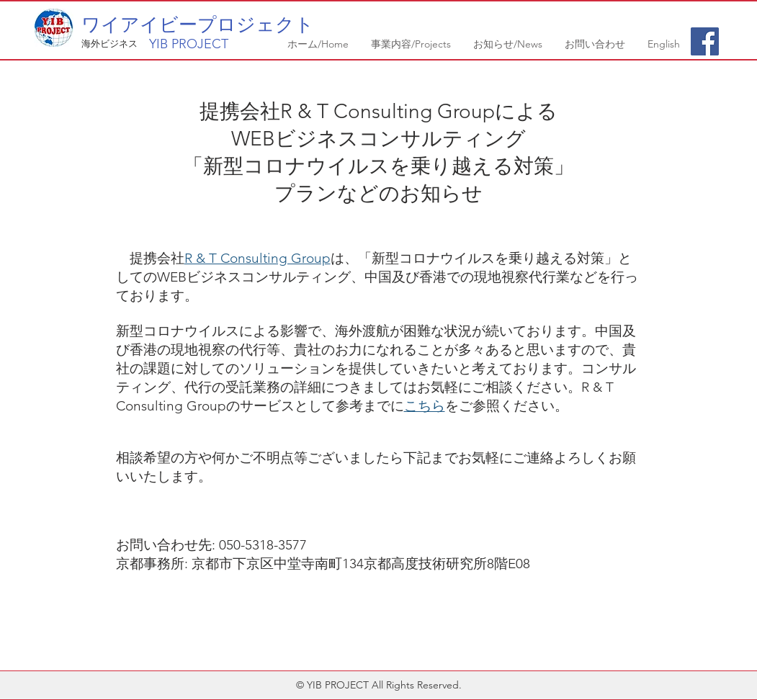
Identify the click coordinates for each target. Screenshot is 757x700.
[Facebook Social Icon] (705, 41)
